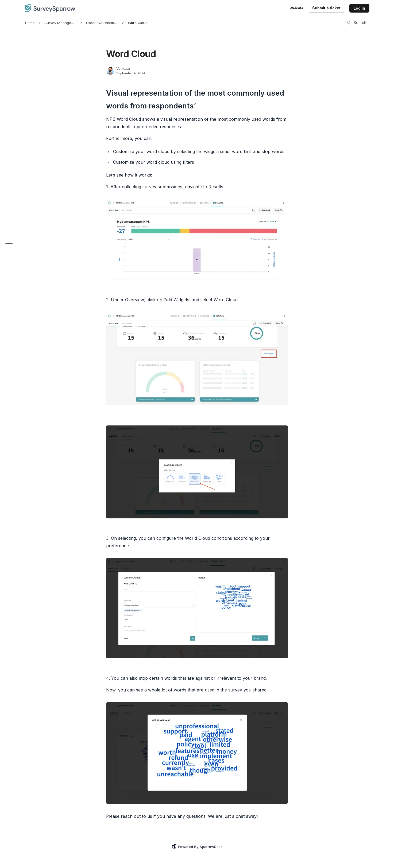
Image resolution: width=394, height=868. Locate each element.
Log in (359, 8)
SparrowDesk (211, 847)
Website (296, 8)
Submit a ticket (326, 8)
